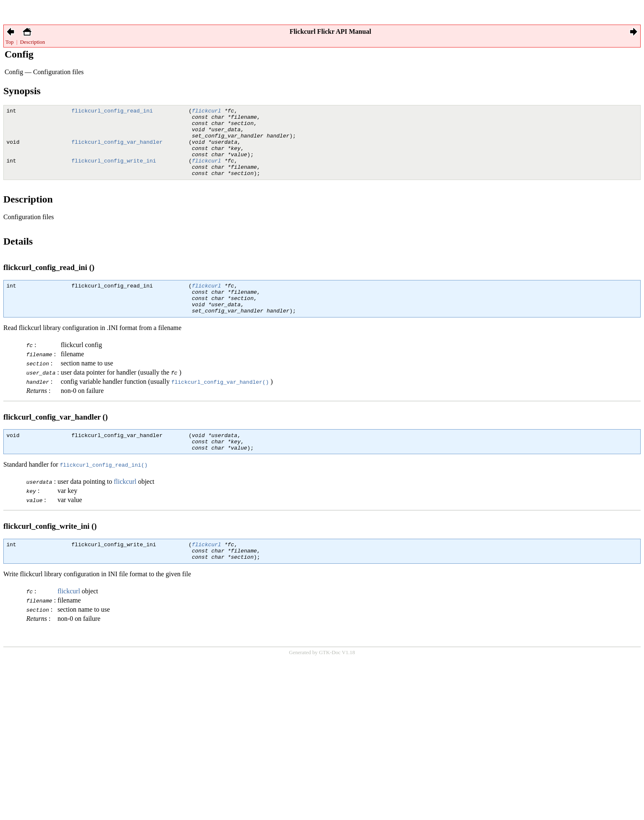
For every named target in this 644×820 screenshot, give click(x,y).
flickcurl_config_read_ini (112, 112)
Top (10, 42)
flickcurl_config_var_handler (117, 149)
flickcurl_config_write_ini (114, 172)
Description (33, 42)
